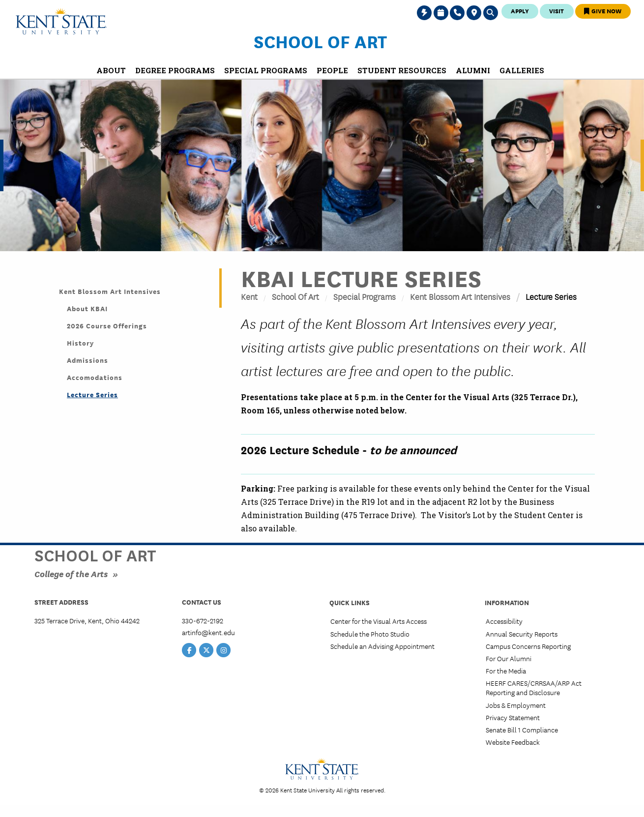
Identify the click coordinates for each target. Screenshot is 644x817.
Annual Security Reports (522, 634)
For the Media (506, 671)
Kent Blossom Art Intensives (460, 296)
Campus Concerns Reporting (528, 646)
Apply (520, 11)
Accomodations (95, 377)
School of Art (320, 41)
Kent (249, 296)
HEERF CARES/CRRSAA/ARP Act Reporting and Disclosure (534, 687)
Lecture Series (92, 394)
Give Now (603, 11)
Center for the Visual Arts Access (379, 621)
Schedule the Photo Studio (370, 634)
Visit (556, 11)
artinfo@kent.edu (208, 632)
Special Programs (365, 296)
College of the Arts (71, 573)
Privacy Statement (513, 717)
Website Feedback (513, 742)
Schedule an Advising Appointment (382, 646)
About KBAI (87, 308)
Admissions (88, 360)
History (80, 343)
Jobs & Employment (516, 705)
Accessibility (504, 621)
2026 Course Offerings (107, 325)
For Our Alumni (509, 658)
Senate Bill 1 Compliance (522, 729)
